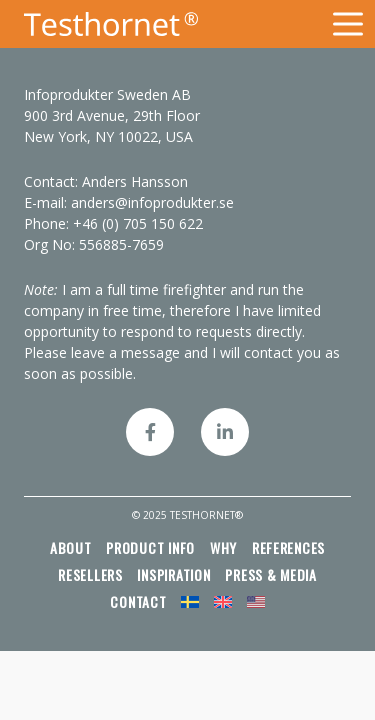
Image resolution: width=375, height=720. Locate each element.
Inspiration (173, 574)
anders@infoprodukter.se (152, 202)
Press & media (271, 574)
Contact (138, 601)
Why (223, 547)
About (71, 547)
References (288, 547)
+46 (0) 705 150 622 (138, 223)
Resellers (90, 574)
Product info (150, 547)
